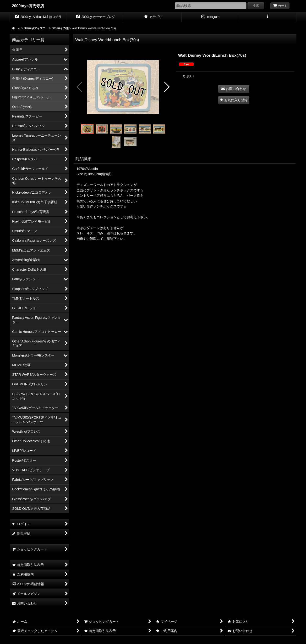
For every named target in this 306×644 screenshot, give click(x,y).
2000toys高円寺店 (28, 6)
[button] (268, 17)
